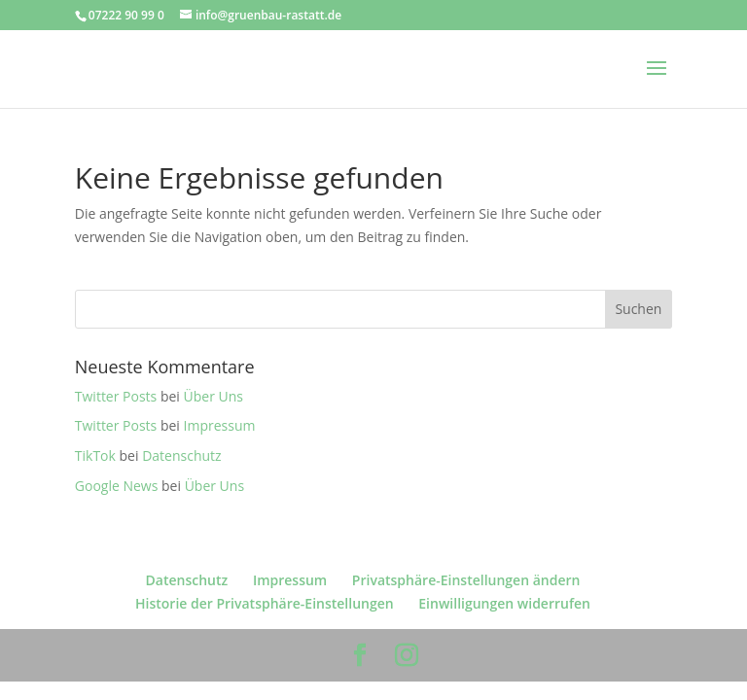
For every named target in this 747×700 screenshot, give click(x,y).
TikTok (95, 455)
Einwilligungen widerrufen (504, 603)
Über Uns (213, 396)
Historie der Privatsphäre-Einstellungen (265, 603)
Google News (117, 486)
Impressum (220, 425)
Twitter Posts (116, 396)
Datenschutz (181, 455)
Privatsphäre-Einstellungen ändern (466, 580)
